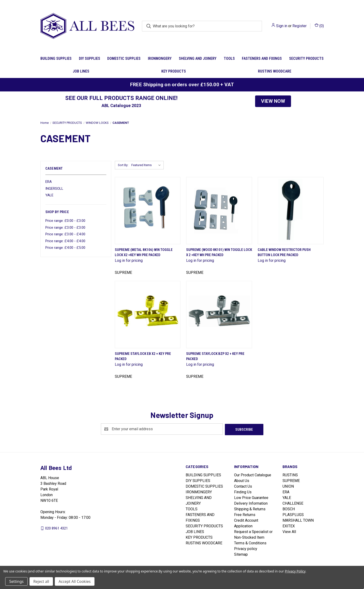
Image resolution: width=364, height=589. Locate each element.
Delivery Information (251, 503)
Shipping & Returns (250, 509)
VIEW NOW (273, 101)
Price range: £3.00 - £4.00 (65, 234)
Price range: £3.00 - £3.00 (65, 228)
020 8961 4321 (56, 528)
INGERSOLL (54, 189)
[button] (273, 101)
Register (300, 26)
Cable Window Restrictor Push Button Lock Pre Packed (284, 252)
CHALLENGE (293, 503)
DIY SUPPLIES (90, 58)
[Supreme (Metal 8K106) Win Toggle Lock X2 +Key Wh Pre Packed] (148, 211)
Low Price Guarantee (251, 497)
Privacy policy (246, 548)
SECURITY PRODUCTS (306, 58)
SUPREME (291, 480)
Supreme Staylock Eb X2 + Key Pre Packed (143, 356)
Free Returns (245, 514)
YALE (49, 195)
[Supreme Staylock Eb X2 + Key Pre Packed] (148, 315)
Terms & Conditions (250, 543)
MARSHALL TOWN (298, 520)
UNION (288, 486)
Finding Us (243, 492)
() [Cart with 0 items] (319, 26)
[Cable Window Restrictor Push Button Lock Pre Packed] (291, 211)
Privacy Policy (295, 571)
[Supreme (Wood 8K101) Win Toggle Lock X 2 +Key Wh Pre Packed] (219, 211)
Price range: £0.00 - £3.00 (65, 221)
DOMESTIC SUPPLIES (124, 58)
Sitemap (241, 554)
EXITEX (289, 526)
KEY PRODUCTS (174, 71)
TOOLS (229, 58)
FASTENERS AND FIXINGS (262, 58)
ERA (49, 182)
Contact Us (243, 486)
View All (289, 531)
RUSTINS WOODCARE (275, 71)
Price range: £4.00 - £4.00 (65, 241)
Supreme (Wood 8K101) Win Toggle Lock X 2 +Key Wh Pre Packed (219, 252)
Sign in (282, 26)
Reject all (41, 581)
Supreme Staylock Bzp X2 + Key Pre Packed (215, 356)
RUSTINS (290, 475)
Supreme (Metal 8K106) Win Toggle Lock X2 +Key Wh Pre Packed (144, 252)
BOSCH (289, 509)
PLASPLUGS (293, 514)
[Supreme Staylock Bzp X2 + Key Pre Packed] (219, 315)
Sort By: (123, 165)
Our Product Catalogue (253, 475)
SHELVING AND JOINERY (198, 58)
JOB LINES (81, 71)
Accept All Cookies (75, 581)
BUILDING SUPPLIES (56, 58)
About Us (242, 480)
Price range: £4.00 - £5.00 (65, 248)
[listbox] (147, 165)
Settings (16, 581)
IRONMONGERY (160, 58)
